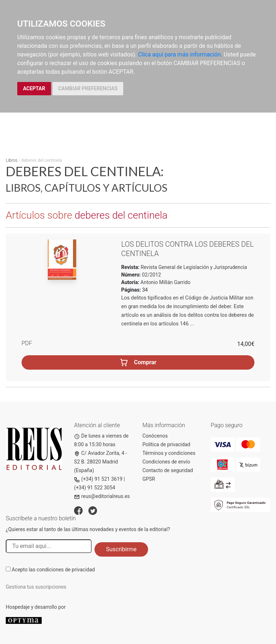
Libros (11, 160)
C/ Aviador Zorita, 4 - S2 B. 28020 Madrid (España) (100, 462)
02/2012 (151, 275)
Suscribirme (121, 549)
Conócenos (155, 436)
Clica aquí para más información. (180, 54)
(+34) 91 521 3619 (98, 479)
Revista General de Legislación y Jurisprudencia (193, 267)
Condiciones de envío (166, 462)
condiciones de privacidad (66, 570)
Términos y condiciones (169, 453)
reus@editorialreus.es (102, 496)
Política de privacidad (166, 444)
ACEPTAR (34, 88)
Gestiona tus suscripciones (36, 587)
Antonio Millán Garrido (165, 282)
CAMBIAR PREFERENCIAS (88, 88)
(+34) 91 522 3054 (95, 488)
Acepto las (53, 570)
